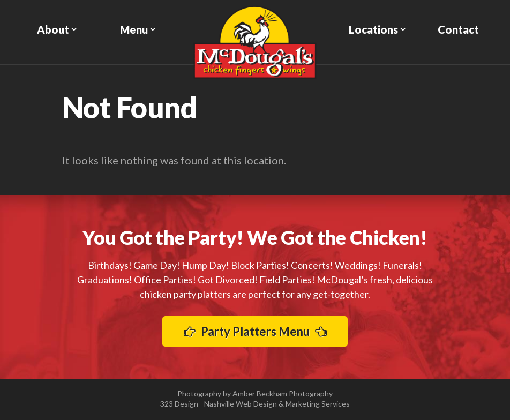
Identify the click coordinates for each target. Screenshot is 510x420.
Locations (373, 29)
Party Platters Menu (255, 331)
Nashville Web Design (241, 404)
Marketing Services (318, 404)
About (53, 29)
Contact (458, 29)
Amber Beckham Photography (283, 393)
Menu (134, 29)
